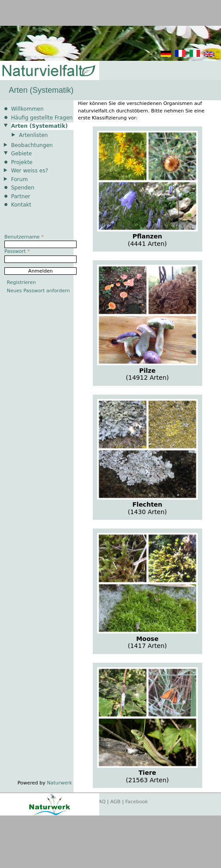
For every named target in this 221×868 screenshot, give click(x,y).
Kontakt (21, 205)
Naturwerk (59, 783)
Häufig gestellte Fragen (42, 118)
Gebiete (21, 154)
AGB (115, 802)
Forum (19, 179)
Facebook (137, 802)
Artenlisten (33, 135)
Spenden (23, 188)
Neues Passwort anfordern (39, 291)
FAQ (101, 802)
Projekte (22, 162)
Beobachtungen (32, 145)
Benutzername (24, 237)
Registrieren (21, 282)
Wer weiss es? (30, 171)
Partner (21, 196)
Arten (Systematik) (39, 126)
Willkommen (27, 109)
